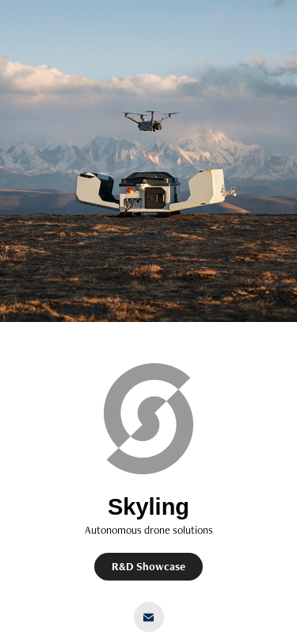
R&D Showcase (148, 566)
